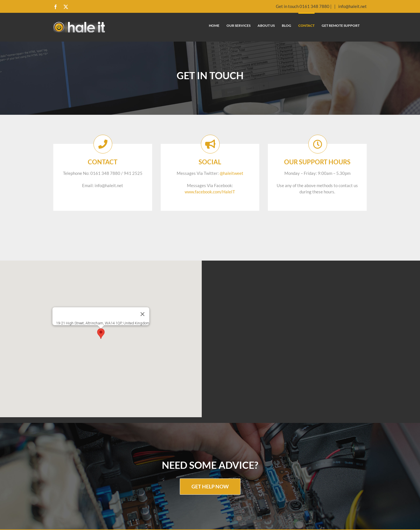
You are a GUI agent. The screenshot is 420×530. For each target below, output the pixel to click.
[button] (101, 334)
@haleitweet (232, 173)
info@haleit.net (352, 6)
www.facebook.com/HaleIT (210, 192)
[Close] (142, 314)
